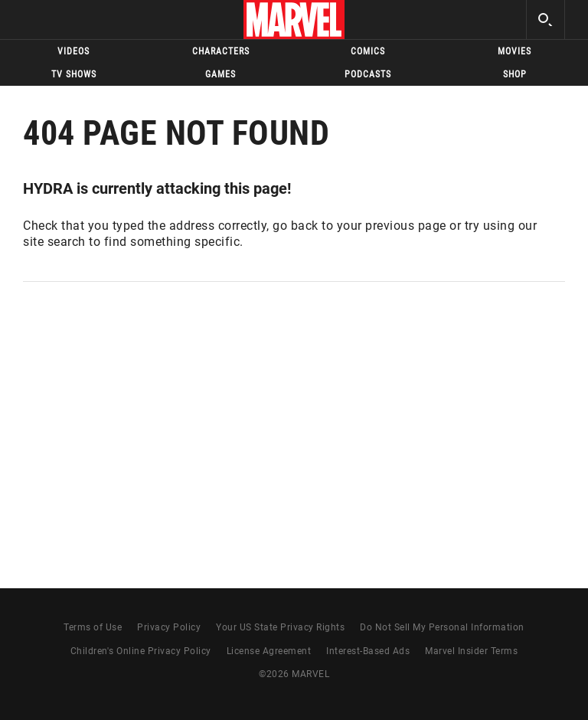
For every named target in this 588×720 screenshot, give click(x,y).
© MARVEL (294, 674)
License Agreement (269, 651)
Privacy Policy (169, 627)
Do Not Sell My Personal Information (442, 627)
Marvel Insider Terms (471, 651)
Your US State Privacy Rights (280, 627)
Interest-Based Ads (368, 651)
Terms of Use (93, 627)
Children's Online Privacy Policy (141, 651)
